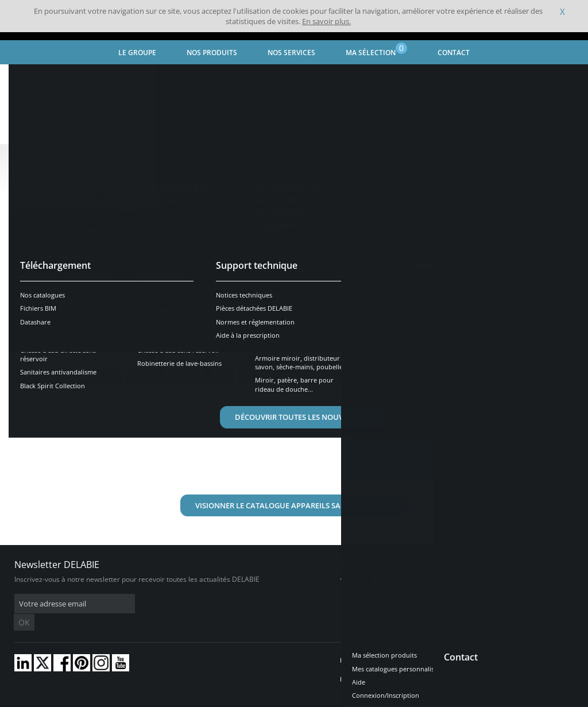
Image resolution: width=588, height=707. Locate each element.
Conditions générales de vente (96, 699)
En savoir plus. (326, 21)
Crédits (224, 699)
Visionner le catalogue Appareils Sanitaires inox (294, 505)
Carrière (368, 662)
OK (196, 604)
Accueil (27, 78)
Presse (365, 643)
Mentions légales (177, 699)
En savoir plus (408, 372)
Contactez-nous (386, 597)
